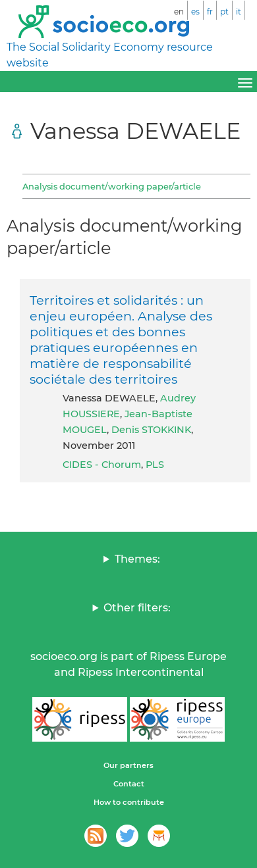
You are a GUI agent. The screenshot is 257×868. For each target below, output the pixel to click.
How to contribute (129, 802)
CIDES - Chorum (102, 465)
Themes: (137, 559)
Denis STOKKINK (151, 430)
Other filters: (137, 608)
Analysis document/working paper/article (112, 186)
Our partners (128, 765)
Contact (129, 784)
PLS (155, 465)
